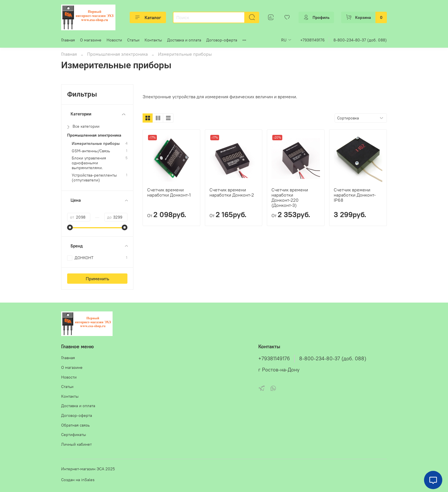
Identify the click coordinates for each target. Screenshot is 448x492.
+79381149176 (312, 40)
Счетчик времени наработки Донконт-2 (232, 192)
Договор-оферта (222, 40)
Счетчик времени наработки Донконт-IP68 (355, 195)
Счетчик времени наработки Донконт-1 (169, 192)
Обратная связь (75, 425)
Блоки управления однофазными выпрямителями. (89, 163)
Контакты (153, 40)
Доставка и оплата (184, 40)
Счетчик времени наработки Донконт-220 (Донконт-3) (290, 197)
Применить (97, 279)
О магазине (91, 40)
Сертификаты (74, 435)
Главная (68, 40)
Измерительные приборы (96, 144)
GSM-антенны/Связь (91, 151)
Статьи (133, 40)
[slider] (70, 227)
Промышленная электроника (117, 54)
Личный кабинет (76, 444)
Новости (114, 40)
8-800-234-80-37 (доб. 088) (360, 40)
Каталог (148, 17)
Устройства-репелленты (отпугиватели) (94, 178)
